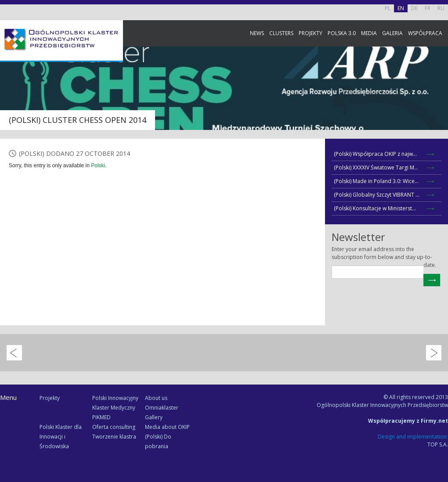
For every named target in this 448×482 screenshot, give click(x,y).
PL (388, 8)
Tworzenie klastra (114, 437)
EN (401, 8)
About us (156, 398)
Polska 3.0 (342, 33)
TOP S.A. (438, 444)
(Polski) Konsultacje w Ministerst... (375, 208)
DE (414, 8)
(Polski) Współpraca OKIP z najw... (375, 154)
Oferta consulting (114, 427)
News (257, 33)
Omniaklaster (162, 408)
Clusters (281, 33)
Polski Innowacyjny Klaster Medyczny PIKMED (115, 408)
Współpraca (425, 33)
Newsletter (439, 164)
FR (428, 8)
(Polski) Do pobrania (158, 441)
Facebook (439, 98)
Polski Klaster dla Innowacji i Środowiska (61, 437)
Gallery (154, 417)
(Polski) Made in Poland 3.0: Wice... (376, 181)
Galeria (392, 33)
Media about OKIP (167, 427)
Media (369, 33)
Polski (98, 165)
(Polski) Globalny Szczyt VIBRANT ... (377, 195)
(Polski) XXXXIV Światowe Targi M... (376, 167)
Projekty (311, 33)
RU (441, 8)
